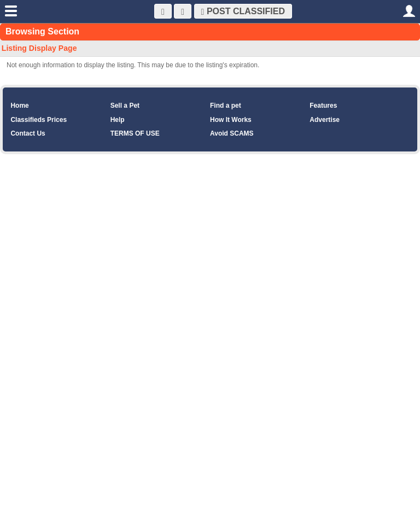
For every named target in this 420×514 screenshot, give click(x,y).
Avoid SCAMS (232, 133)
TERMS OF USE (135, 133)
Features (323, 106)
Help (118, 120)
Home (19, 106)
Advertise (325, 120)
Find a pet (226, 106)
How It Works (231, 120)
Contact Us (28, 133)
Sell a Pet (125, 106)
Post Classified (243, 11)
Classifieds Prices (39, 120)
